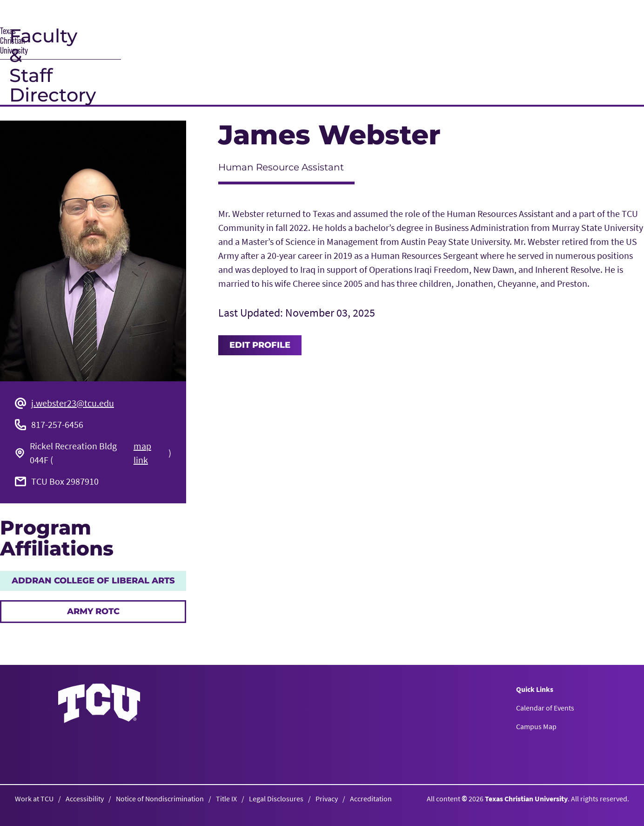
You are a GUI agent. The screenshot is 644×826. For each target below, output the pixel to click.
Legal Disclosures (276, 799)
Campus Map (536, 726)
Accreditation (371, 799)
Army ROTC (93, 611)
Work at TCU (34, 799)
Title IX (226, 799)
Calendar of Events (545, 708)
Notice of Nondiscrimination (160, 799)
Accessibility (85, 799)
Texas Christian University (526, 799)
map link (142, 453)
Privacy (327, 799)
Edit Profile (260, 345)
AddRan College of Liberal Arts (93, 581)
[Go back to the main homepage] (99, 703)
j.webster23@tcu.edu (73, 403)
